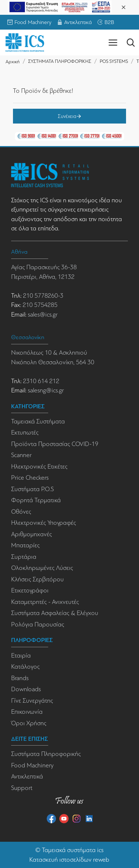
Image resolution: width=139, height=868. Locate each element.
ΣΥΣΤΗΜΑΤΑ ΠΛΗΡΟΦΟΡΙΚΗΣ (60, 61)
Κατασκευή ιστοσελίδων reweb (69, 860)
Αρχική (13, 62)
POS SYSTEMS (114, 61)
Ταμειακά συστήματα (69, 850)
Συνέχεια (67, 116)
